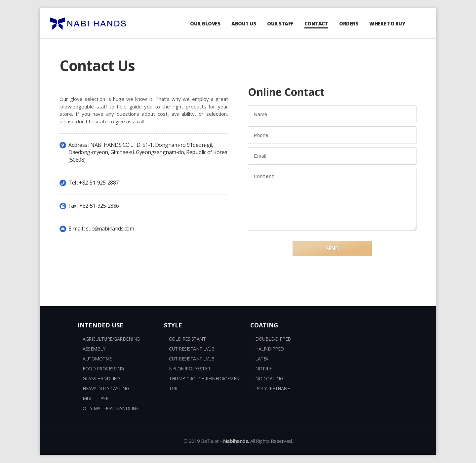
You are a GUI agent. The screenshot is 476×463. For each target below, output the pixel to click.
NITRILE (263, 369)
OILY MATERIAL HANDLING (111, 408)
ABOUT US (244, 23)
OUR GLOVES (205, 23)
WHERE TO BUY (387, 23)
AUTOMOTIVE (97, 359)
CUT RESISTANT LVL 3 (192, 349)
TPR (173, 388)
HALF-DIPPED (270, 349)
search (420, 23)
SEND (332, 257)
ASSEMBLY (94, 349)
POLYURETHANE (272, 388)
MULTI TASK (96, 398)
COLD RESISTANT (187, 339)
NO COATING (269, 379)
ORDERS (349, 23)
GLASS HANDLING (101, 379)
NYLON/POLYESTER (190, 369)
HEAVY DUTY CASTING (106, 388)
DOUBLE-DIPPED (273, 339)
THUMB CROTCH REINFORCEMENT (206, 379)
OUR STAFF (280, 23)
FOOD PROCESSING (103, 369)
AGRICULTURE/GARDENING (111, 339)
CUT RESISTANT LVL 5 (192, 359)
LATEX (262, 359)
